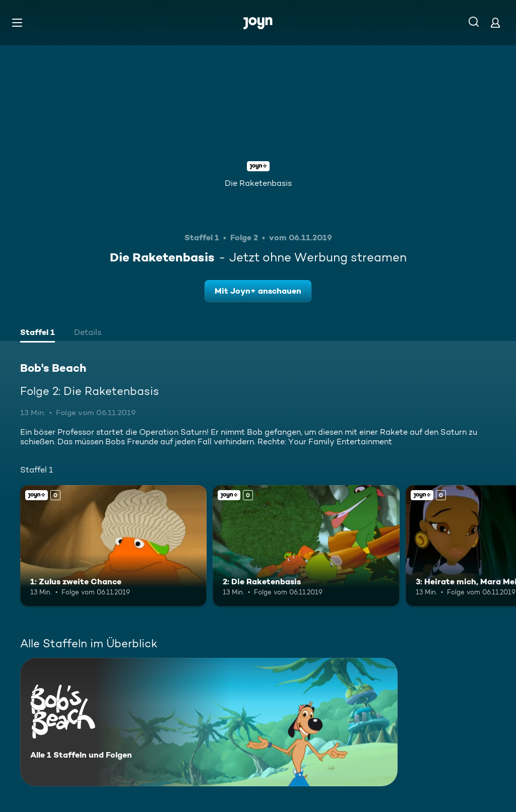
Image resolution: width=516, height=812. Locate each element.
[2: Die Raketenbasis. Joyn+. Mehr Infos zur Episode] (306, 546)
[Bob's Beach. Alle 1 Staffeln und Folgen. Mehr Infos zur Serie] (209, 722)
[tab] (38, 333)
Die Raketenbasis (258, 183)
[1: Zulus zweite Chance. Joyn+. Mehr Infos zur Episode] (113, 546)
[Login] (495, 22)
